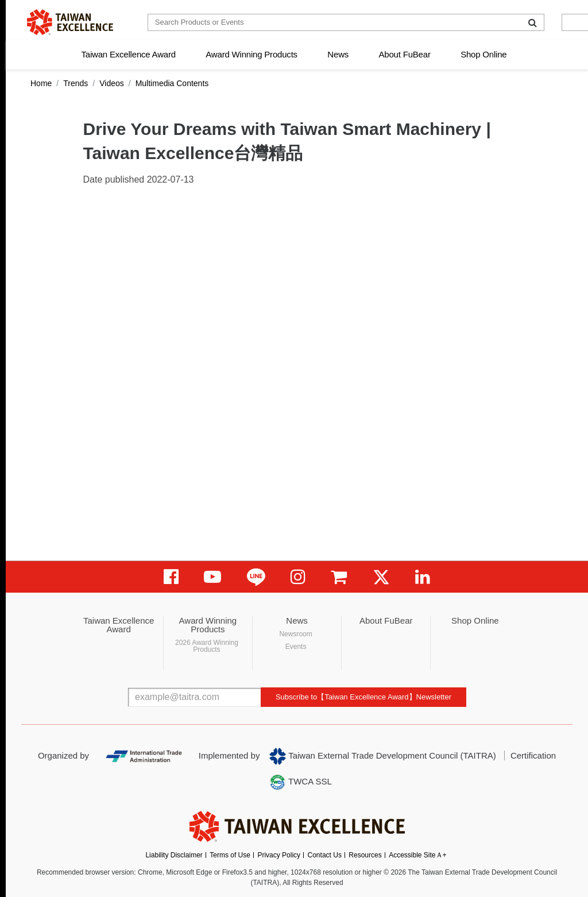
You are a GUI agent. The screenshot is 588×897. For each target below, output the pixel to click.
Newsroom (295, 634)
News (338, 54)
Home (41, 83)
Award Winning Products (252, 54)
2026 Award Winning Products (207, 646)
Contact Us (325, 855)
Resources (365, 855)
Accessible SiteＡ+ (417, 855)
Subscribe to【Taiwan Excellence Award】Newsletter (363, 697)
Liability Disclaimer (174, 855)
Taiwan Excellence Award (128, 54)
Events (296, 647)
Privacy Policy (279, 855)
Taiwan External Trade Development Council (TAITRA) (383, 756)
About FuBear (405, 54)
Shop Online (483, 54)
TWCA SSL (300, 782)
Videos (112, 83)
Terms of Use (230, 855)
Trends (76, 83)
